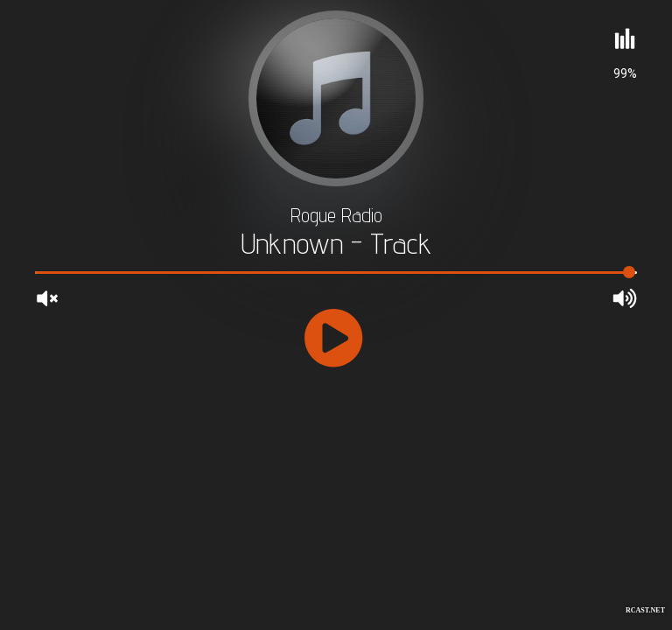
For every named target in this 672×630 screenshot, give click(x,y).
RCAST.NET (645, 610)
